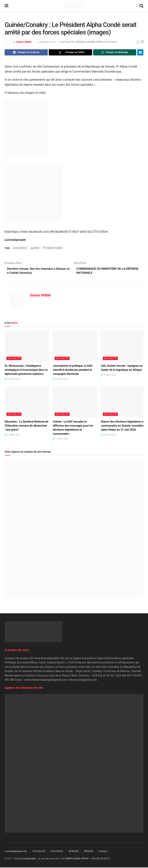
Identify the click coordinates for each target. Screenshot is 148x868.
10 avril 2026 (108, 435)
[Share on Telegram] (140, 52)
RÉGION (88, 852)
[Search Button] (141, 6)
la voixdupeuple (28, 859)
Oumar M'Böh (24, 42)
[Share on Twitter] (70, 52)
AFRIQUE (80, 42)
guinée (35, 248)
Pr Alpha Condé (53, 248)
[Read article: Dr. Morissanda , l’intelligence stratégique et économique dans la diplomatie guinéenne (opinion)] (27, 347)
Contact (103, 852)
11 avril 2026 (12, 435)
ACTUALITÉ (68, 42)
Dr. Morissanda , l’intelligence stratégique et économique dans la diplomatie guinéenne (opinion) (26, 370)
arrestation (20, 248)
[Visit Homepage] (74, 6)
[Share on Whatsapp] (115, 52)
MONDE (91, 42)
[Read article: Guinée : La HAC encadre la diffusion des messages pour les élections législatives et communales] (75, 403)
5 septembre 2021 (47, 42)
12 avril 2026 (12, 380)
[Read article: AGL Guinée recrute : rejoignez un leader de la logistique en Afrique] (123, 347)
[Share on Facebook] (26, 52)
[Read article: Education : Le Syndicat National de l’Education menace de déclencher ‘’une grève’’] (27, 403)
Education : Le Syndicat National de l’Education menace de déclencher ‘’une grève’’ (26, 426)
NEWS (100, 42)
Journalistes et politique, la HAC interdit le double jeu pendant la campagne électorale (73, 370)
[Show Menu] (6, 6)
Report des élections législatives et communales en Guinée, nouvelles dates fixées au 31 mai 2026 (123, 426)
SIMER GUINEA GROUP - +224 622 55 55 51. (88, 859)
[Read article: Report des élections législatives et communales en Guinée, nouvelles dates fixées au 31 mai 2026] (123, 403)
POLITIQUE (111, 42)
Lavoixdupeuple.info (16, 852)
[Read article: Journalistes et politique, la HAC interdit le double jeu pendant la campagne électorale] (75, 347)
